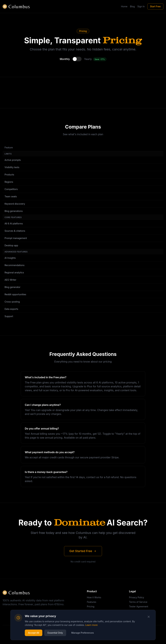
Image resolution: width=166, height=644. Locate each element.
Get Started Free (83, 551)
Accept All (34, 633)
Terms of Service (138, 602)
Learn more (91, 625)
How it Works (94, 597)
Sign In (141, 6)
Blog (132, 6)
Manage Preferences (83, 633)
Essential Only (55, 633)
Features (92, 602)
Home (124, 6)
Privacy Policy (137, 597)
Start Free (155, 6)
